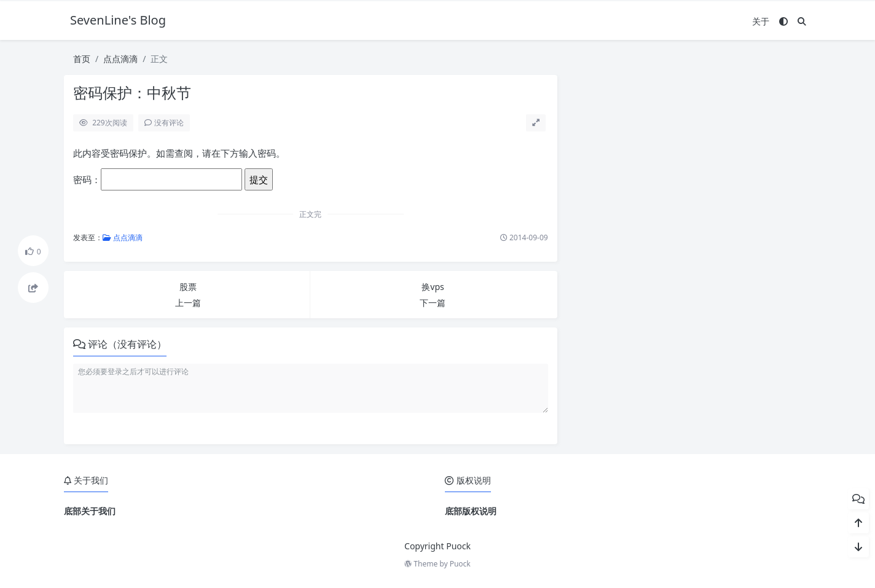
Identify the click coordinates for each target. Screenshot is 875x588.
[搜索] (802, 21)
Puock (460, 564)
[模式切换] (783, 21)
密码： (158, 179)
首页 (82, 59)
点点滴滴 (120, 59)
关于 (761, 21)
